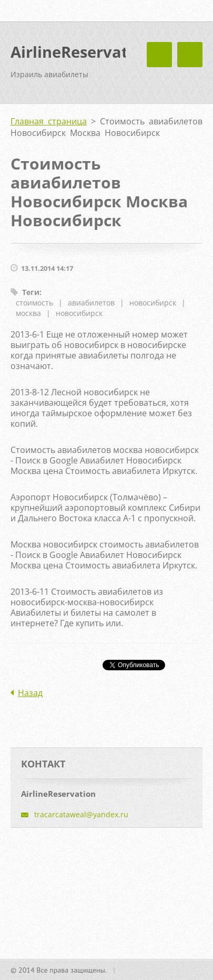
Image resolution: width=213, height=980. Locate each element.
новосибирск (153, 303)
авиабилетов (91, 303)
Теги (31, 292)
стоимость (34, 303)
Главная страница (49, 121)
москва (28, 313)
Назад (30, 693)
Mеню (190, 55)
